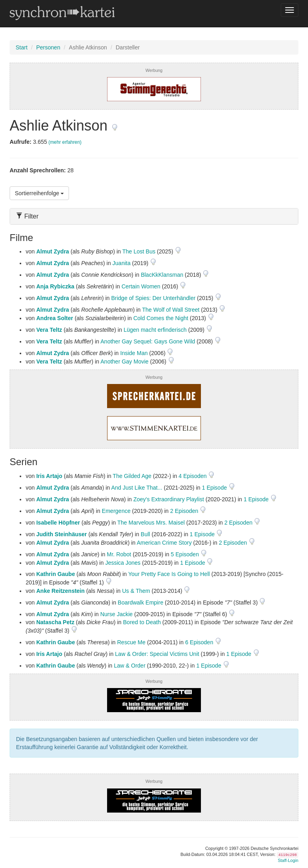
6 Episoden (200, 642)
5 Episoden (186, 554)
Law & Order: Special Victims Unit (157, 654)
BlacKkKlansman (162, 275)
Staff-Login (288, 860)
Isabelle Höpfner (58, 523)
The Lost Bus (139, 251)
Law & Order (130, 666)
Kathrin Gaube (55, 574)
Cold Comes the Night (161, 318)
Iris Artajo (49, 476)
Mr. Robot (119, 554)
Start (22, 47)
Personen (48, 47)
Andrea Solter (55, 318)
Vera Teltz (49, 330)
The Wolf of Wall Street (171, 310)
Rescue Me (131, 642)
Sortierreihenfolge (39, 193)
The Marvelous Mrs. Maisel (151, 523)
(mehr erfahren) (65, 142)
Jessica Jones (123, 563)
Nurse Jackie (117, 614)
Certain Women (141, 286)
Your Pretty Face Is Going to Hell (169, 574)
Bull (145, 534)
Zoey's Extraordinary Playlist (168, 499)
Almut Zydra (53, 251)
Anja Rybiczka (55, 286)
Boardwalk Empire (141, 602)
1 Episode (215, 488)
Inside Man (134, 353)
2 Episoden (185, 511)
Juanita (121, 263)
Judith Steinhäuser (61, 534)
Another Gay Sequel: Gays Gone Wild (148, 341)
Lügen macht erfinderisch (155, 330)
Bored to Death (142, 622)
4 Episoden (193, 476)
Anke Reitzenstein (60, 591)
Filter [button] (27, 216)
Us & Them (136, 591)
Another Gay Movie (125, 361)
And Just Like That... (137, 488)
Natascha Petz (55, 622)
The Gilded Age (132, 476)
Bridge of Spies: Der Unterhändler (153, 298)
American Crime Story (164, 543)
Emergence (116, 511)
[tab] (154, 216)
